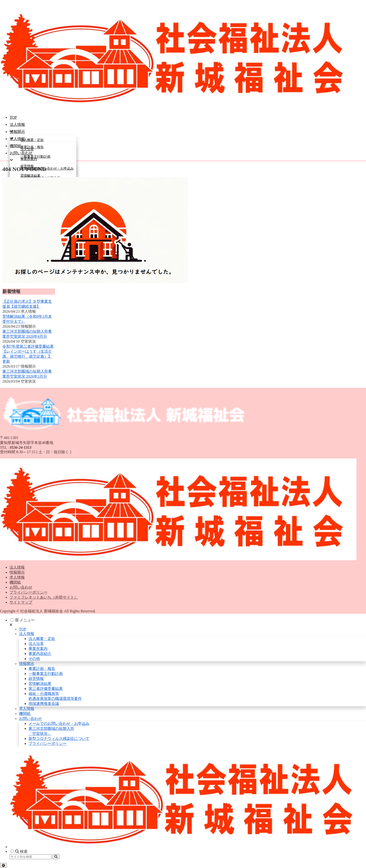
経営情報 (36, 679)
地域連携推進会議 (44, 704)
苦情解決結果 (40, 684)
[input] (31, 857)
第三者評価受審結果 (46, 689)
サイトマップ (21, 602)
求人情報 (17, 577)
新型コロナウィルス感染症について (59, 739)
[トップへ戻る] (3, 866)
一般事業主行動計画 (46, 674)
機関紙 (15, 582)
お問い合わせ (21, 587)
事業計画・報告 (42, 669)
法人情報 (17, 567)
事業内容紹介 (40, 654)
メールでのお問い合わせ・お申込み (59, 724)
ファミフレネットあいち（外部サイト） (44, 597)
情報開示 (17, 572)
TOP (23, 629)
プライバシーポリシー (29, 592)
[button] (56, 857)
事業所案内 (38, 649)
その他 (34, 659)
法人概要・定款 (42, 639)
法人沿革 (36, 644)
